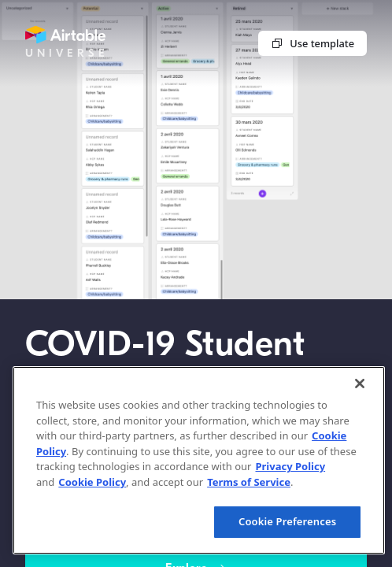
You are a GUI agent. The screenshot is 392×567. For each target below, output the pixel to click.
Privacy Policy (290, 466)
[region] (199, 460)
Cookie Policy (92, 482)
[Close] (360, 384)
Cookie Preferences (287, 521)
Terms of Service (249, 482)
